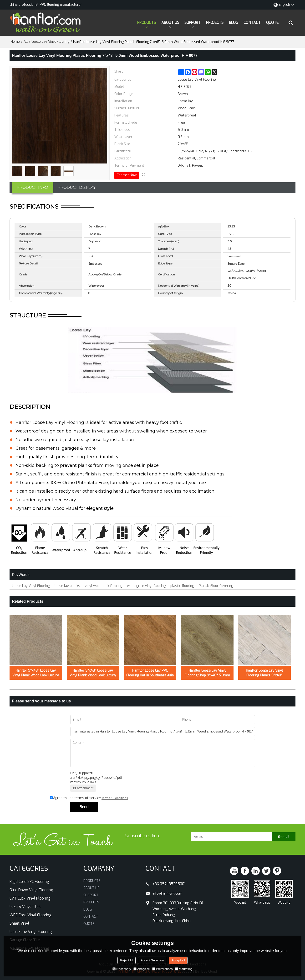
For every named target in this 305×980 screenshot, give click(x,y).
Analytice (142, 969)
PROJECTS (215, 23)
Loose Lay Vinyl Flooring (50, 42)
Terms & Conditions (115, 798)
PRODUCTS (147, 23)
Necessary (122, 969)
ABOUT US (170, 23)
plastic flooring (182, 586)
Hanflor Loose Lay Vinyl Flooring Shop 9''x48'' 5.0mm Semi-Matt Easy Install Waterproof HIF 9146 (207, 673)
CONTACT (252, 23)
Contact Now (127, 175)
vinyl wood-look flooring (104, 586)
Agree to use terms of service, (89, 798)
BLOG (234, 23)
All (26, 42)
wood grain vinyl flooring (146, 586)
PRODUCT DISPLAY (77, 188)
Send (84, 807)
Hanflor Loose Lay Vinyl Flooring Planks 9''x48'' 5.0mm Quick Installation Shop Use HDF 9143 (264, 673)
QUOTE (272, 23)
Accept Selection (152, 960)
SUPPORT (193, 23)
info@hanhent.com (167, 893)
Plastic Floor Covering (216, 586)
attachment (83, 788)
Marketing (184, 969)
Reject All (127, 960)
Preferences (163, 969)
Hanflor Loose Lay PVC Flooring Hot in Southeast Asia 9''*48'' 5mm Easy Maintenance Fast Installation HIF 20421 (150, 673)
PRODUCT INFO (32, 188)
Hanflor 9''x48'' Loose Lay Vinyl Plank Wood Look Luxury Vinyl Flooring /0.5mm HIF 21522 (93, 673)
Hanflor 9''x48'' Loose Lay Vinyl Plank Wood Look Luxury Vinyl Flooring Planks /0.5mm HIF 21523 (36, 673)
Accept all (178, 960)
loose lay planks (67, 586)
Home (15, 42)
